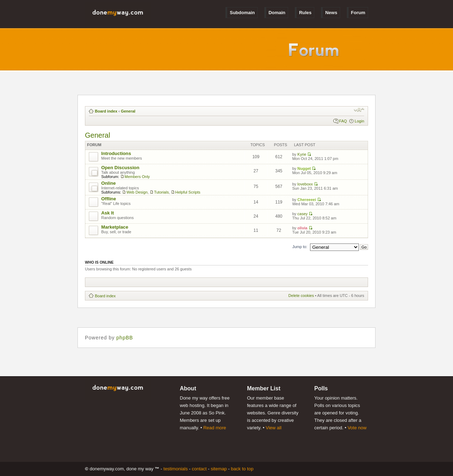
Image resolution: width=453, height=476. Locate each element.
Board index (106, 111)
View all (274, 428)
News (331, 13)
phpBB (125, 338)
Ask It (108, 213)
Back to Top (242, 469)
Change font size (359, 110)
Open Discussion (120, 168)
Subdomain (242, 13)
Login (359, 121)
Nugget (304, 168)
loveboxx (305, 184)
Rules (305, 13)
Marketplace (115, 227)
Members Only (137, 177)
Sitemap (219, 469)
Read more (214, 428)
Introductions (116, 153)
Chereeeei (307, 200)
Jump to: (300, 247)
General (128, 111)
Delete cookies (301, 296)
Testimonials (176, 469)
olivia (302, 228)
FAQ (343, 121)
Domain (277, 13)
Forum (358, 13)
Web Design (137, 192)
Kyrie (302, 154)
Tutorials (161, 192)
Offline (109, 199)
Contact (199, 469)
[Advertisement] (218, 282)
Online (108, 183)
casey (302, 214)
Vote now (357, 428)
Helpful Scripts (188, 192)
